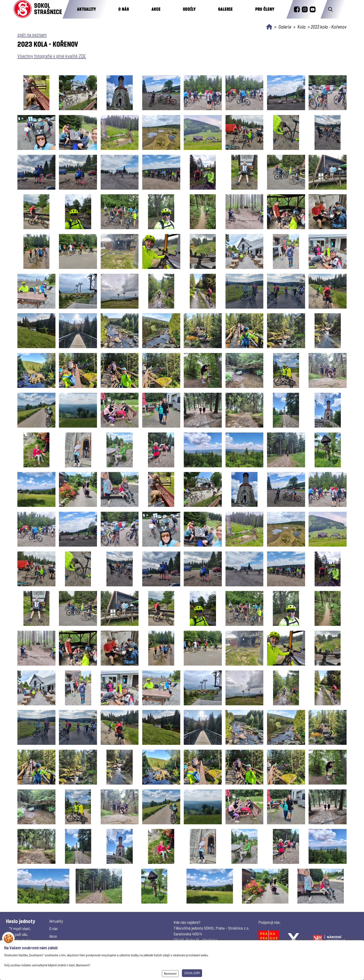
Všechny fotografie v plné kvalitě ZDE (52, 56)
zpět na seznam (32, 35)
